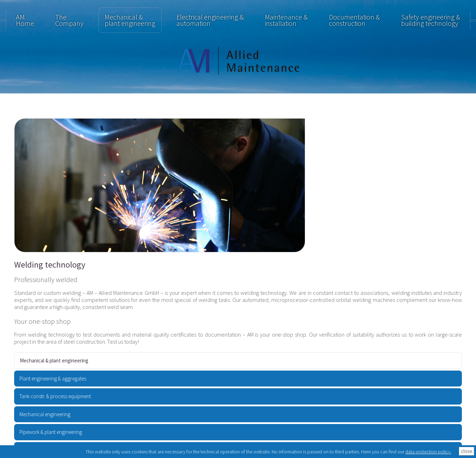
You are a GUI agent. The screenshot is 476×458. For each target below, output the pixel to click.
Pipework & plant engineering (51, 432)
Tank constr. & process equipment (55, 396)
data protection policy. (428, 452)
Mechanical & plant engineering (130, 20)
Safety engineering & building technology (431, 20)
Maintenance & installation (286, 20)
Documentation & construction (354, 20)
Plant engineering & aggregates (53, 379)
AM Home (25, 20)
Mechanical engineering (45, 414)
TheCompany (69, 20)
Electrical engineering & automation (210, 20)
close (467, 451)
